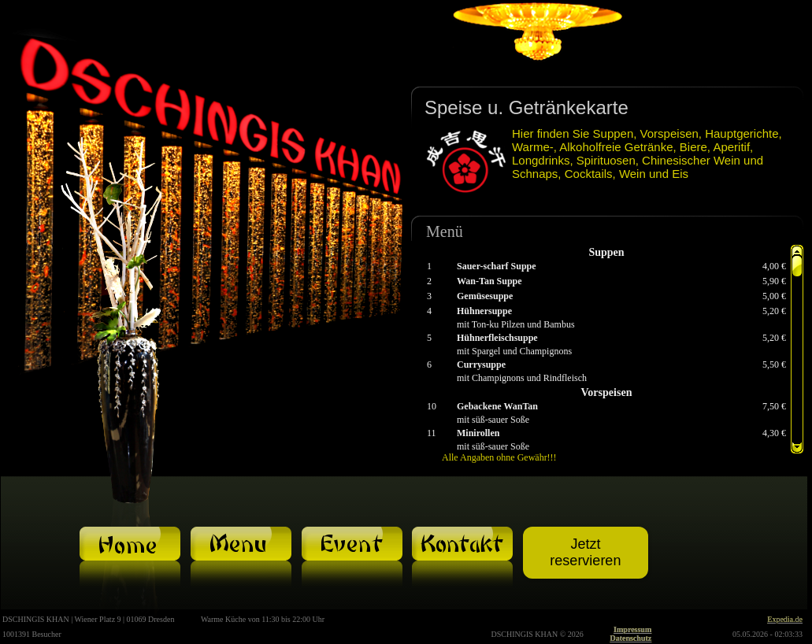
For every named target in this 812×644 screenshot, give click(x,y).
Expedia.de (785, 619)
